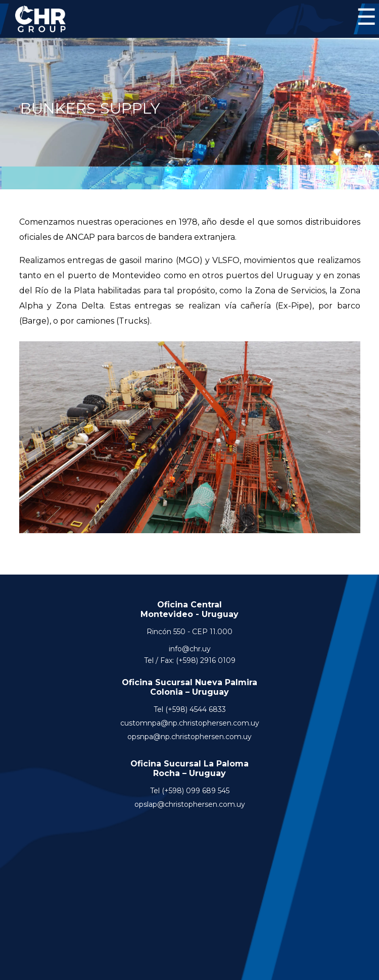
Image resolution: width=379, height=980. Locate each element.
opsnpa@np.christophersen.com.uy (189, 737)
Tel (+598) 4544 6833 (190, 709)
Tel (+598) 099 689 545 (190, 791)
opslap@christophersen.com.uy (190, 804)
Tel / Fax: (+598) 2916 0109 (190, 660)
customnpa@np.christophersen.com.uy (190, 723)
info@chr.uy (190, 649)
